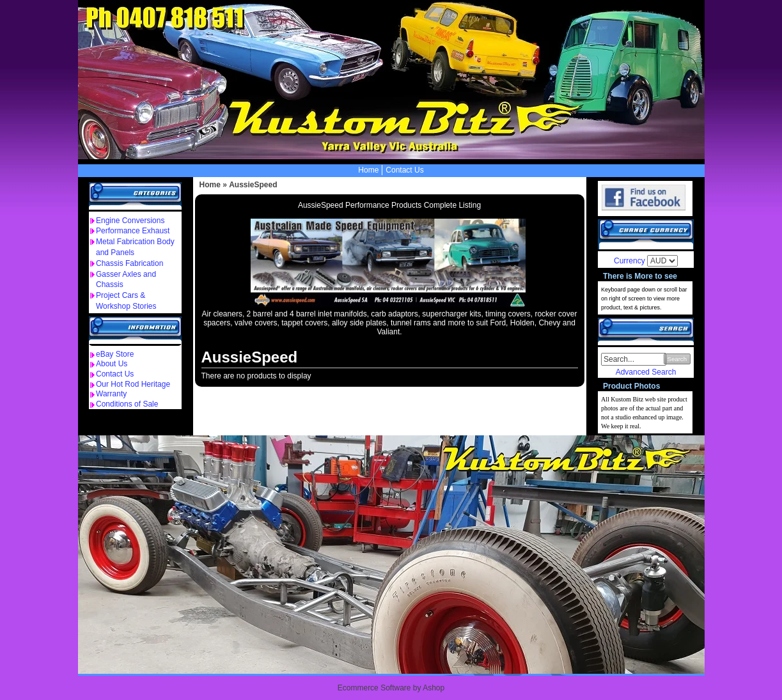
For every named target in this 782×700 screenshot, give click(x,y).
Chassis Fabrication (129, 263)
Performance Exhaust (133, 231)
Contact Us (404, 170)
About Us (112, 364)
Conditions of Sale (127, 404)
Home (368, 170)
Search (677, 359)
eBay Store (115, 354)
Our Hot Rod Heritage (133, 384)
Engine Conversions (130, 221)
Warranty (111, 394)
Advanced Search (646, 372)
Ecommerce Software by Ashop (391, 688)
